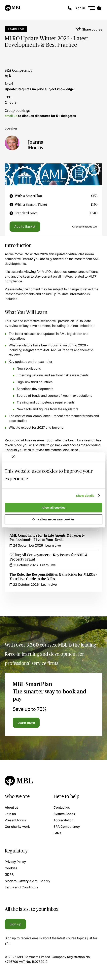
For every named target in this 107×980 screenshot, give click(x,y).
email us (11, 116)
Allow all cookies (54, 508)
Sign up (15, 924)
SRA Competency (19, 70)
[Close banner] (13, 457)
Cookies (11, 868)
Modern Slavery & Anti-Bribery (28, 881)
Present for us (15, 820)
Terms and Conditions (21, 887)
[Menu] (92, 8)
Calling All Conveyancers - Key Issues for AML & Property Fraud (49, 557)
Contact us (62, 807)
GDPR (9, 874)
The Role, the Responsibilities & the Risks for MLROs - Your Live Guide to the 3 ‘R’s (53, 577)
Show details (85, 496)
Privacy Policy (15, 862)
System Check (64, 814)
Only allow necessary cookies (54, 519)
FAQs (57, 833)
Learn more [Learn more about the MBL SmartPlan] (26, 723)
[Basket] (99, 8)
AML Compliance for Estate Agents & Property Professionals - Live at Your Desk (47, 538)
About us (12, 807)
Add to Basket (25, 226)
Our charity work (17, 827)
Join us (10, 814)
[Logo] (13, 8)
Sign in (80, 8)
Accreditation (64, 820)
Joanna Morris (36, 145)
